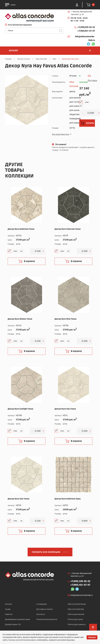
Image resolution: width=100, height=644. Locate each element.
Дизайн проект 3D (13, 624)
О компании (41, 604)
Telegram (89, 44)
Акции (8, 609)
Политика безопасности (47, 619)
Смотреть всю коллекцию (46, 552)
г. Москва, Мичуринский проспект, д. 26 (81, 13)
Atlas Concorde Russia (77, 604)
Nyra (54, 59)
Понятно (92, 637)
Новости (9, 614)
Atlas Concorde (41, 59)
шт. (81, 106)
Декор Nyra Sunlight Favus (20, 409)
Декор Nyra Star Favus (18, 499)
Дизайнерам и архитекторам (17, 619)
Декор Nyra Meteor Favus (20, 319)
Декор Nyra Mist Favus (65, 319)
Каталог (9, 604)
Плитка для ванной (76, 614)
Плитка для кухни (75, 619)
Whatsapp (93, 44)
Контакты (41, 614)
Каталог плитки (24, 59)
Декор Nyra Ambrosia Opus (68, 499)
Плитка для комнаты (77, 624)
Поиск (61, 31)
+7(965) (86, 31)
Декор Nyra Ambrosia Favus (21, 229)
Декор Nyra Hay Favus (65, 409)
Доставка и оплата (45, 609)
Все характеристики (61, 134)
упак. (87, 102)
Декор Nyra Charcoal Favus (68, 229)
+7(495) (86, 27)
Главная (8, 59)
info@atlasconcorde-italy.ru (85, 38)
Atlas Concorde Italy (76, 609)
